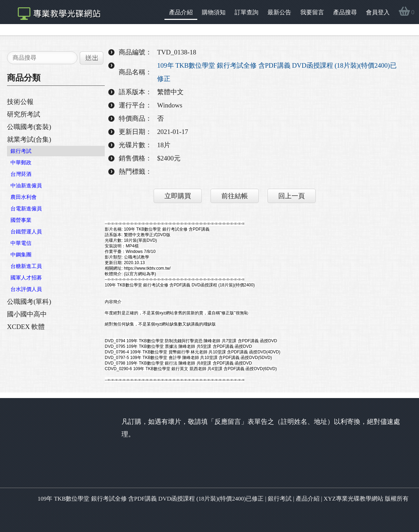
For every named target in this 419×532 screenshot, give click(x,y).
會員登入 (378, 12)
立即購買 (178, 196)
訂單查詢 (247, 12)
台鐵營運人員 (26, 232)
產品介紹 (181, 12)
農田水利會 (24, 197)
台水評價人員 (26, 289)
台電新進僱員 (26, 209)
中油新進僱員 (26, 186)
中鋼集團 (21, 255)
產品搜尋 (345, 12)
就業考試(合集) (29, 139)
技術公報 (20, 102)
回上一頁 (292, 196)
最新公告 (279, 12)
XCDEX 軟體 (26, 327)
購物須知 (214, 12)
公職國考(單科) (29, 302)
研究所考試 (24, 114)
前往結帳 (235, 196)
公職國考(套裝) (29, 127)
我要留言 (312, 12)
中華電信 (21, 243)
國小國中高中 (27, 314)
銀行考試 (21, 151)
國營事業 (21, 220)
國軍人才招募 (26, 278)
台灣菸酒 (21, 174)
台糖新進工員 (26, 266)
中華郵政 (21, 163)
